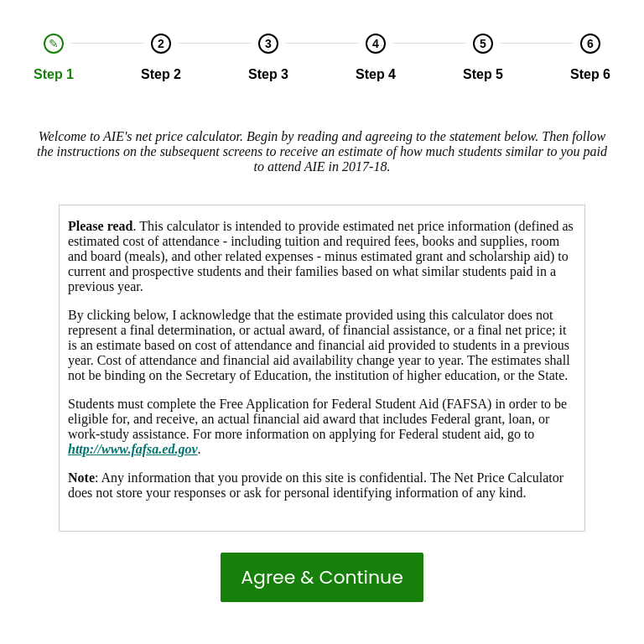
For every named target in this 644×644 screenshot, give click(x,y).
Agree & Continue (322, 577)
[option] (54, 58)
